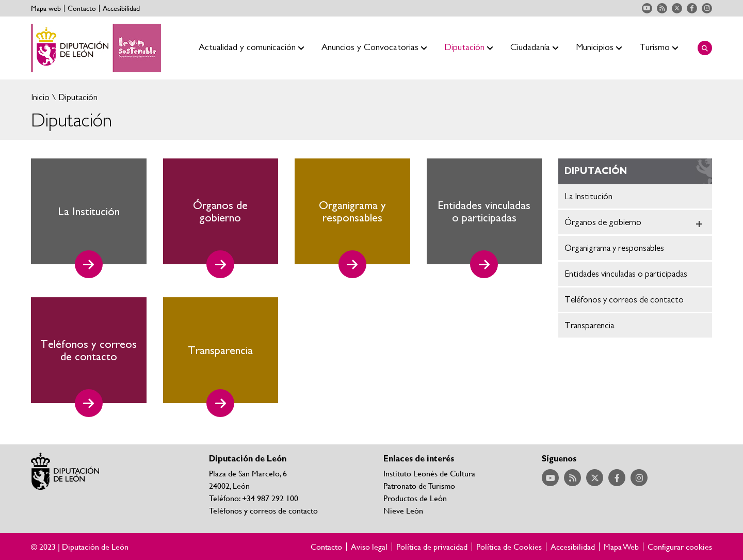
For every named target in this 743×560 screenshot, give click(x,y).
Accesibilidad (121, 8)
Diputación (77, 97)
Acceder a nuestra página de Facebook (692, 8)
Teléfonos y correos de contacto (263, 510)
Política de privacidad (432, 547)
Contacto (82, 8)
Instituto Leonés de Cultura (429, 473)
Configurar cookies (680, 547)
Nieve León (403, 510)
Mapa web (46, 8)
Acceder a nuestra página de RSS (662, 8)
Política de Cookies (509, 547)
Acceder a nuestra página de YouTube (647, 8)
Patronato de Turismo (419, 485)
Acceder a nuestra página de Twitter (677, 8)
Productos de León (415, 498)
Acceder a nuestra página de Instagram (707, 8)
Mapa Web (621, 547)
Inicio (40, 97)
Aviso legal (369, 547)
